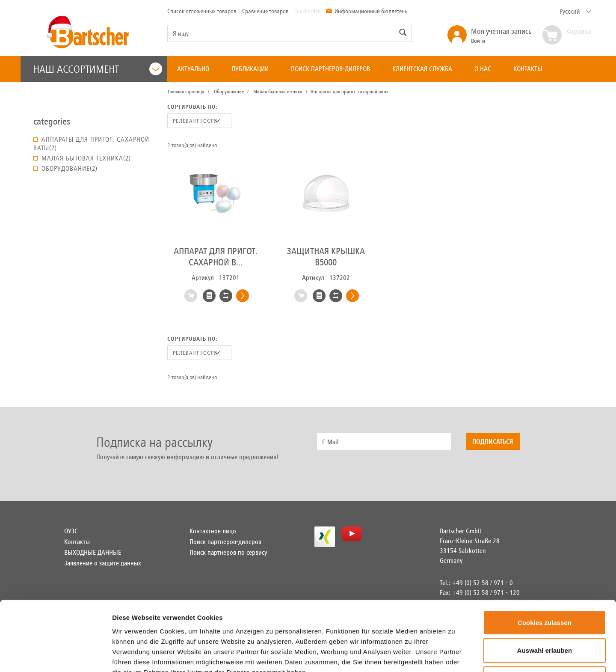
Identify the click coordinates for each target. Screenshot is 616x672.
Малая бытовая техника (278, 92)
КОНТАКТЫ (528, 69)
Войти (501, 35)
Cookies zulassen (545, 560)
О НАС (483, 69)
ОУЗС (71, 531)
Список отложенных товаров (202, 11)
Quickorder (307, 11)
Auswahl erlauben (545, 588)
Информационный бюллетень (366, 11)
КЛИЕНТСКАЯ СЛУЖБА (422, 69)
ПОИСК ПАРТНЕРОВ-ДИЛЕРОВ (330, 69)
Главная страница (186, 92)
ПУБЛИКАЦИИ (250, 69)
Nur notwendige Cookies (545, 616)
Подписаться (493, 442)
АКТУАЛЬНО (193, 69)
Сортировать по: (192, 107)
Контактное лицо (213, 531)
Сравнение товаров (265, 11)
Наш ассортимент (98, 69)
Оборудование (229, 92)
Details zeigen (506, 655)
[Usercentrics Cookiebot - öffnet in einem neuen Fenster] (55, 655)
